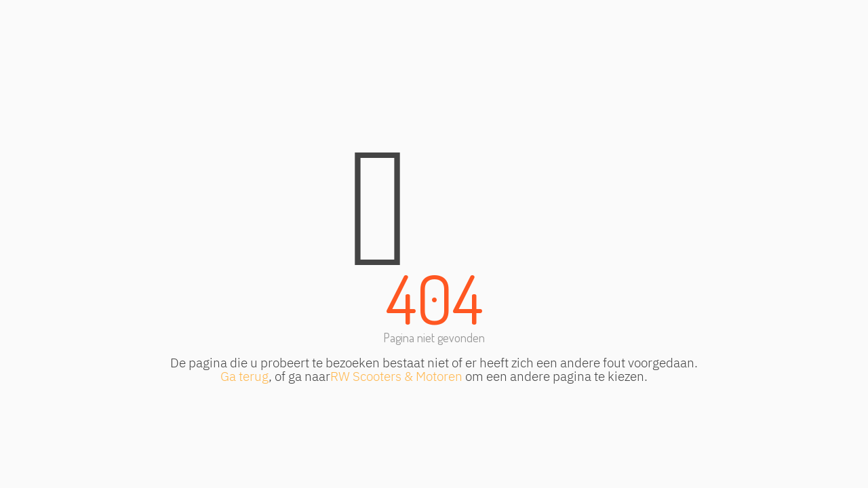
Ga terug (244, 376)
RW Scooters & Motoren (396, 376)
